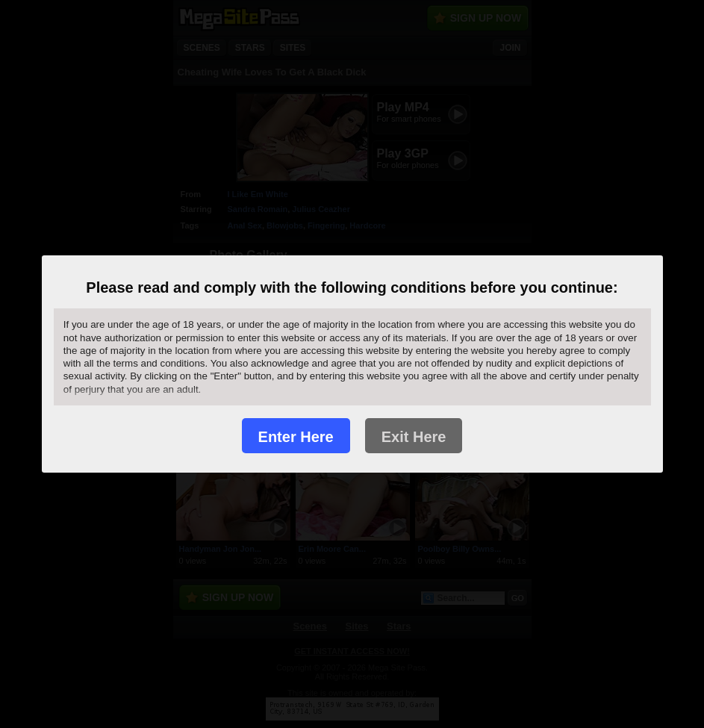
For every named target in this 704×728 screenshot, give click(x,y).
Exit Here (414, 437)
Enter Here (296, 437)
